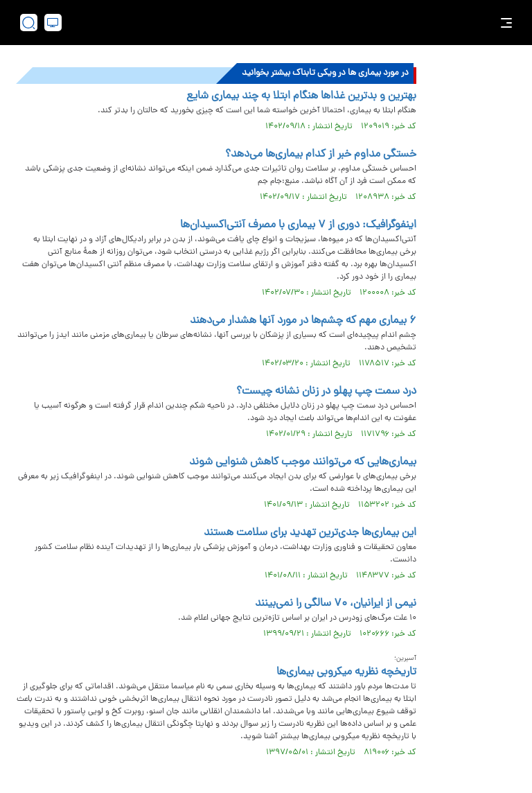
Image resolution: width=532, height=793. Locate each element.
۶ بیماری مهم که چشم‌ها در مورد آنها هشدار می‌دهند (303, 321)
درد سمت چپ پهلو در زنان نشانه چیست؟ (326, 392)
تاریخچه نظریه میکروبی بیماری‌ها (346, 672)
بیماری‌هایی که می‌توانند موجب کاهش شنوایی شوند (303, 462)
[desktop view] (53, 23)
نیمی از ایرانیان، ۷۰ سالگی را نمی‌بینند (336, 604)
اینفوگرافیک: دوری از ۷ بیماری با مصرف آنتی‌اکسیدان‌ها (298, 225)
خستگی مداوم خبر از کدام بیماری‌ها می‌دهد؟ (321, 155)
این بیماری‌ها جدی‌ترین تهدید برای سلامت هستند (310, 533)
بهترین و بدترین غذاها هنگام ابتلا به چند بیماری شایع (301, 96)
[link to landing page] (273, 23)
